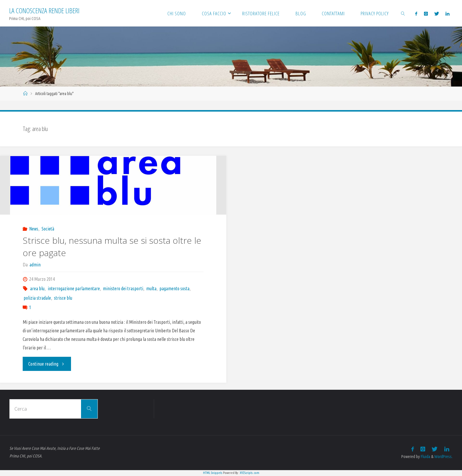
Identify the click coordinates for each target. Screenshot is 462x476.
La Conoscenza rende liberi (44, 10)
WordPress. (443, 457)
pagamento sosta (174, 288)
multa (151, 288)
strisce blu (63, 298)
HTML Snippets (213, 473)
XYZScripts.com (250, 473)
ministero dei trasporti (123, 288)
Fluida (425, 457)
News (34, 229)
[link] (403, 13)
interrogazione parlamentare (74, 288)
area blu (37, 288)
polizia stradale (37, 298)
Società (48, 229)
